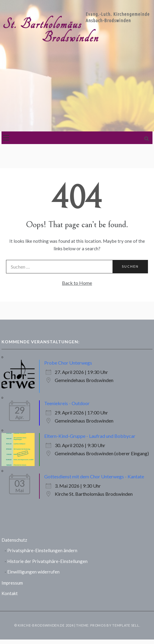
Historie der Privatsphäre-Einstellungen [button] (47, 561)
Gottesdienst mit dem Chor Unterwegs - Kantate (94, 476)
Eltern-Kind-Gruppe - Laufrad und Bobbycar (90, 436)
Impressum (12, 583)
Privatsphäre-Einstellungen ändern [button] (42, 550)
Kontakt (10, 593)
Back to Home (77, 283)
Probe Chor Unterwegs (68, 363)
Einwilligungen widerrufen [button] (33, 572)
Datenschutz (14, 540)
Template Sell (126, 625)
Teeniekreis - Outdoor (67, 403)
